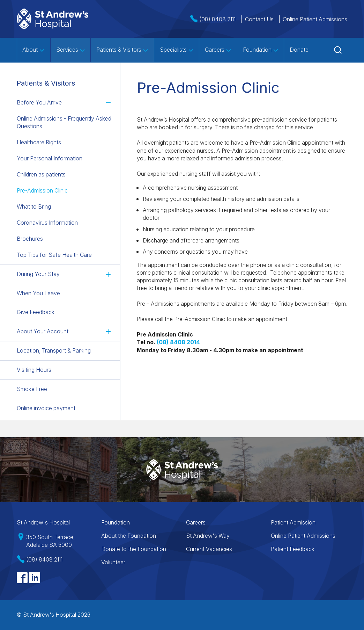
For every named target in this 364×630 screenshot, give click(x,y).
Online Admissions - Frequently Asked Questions (64, 122)
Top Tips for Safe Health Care (54, 255)
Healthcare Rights (39, 142)
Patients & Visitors (122, 50)
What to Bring (34, 207)
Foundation (261, 50)
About (34, 50)
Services (71, 50)
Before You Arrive (39, 103)
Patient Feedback (293, 549)
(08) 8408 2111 (217, 19)
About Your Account (43, 331)
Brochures (30, 239)
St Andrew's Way (208, 536)
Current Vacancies (209, 549)
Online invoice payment (46, 408)
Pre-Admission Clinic (42, 191)
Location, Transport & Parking (54, 351)
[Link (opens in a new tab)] (178, 342)
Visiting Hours (34, 370)
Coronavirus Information (47, 223)
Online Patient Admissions (315, 19)
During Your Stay (38, 274)
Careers (218, 50)
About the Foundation (129, 536)
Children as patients (41, 175)
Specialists (177, 50)
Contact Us (259, 19)
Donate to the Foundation (134, 549)
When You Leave (38, 293)
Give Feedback (36, 312)
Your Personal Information (50, 158)
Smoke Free (32, 389)
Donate (299, 50)
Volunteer (113, 562)
